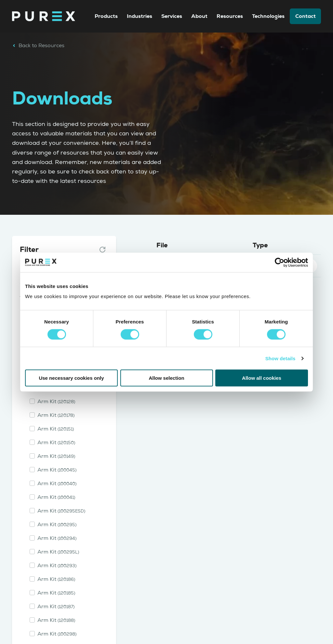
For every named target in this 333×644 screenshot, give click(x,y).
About (199, 16)
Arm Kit (56, 402)
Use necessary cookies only (71, 378)
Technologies (268, 16)
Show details (280, 358)
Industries (140, 16)
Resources (230, 16)
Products (106, 16)
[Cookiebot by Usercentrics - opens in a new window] (280, 262)
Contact (306, 16)
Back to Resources (38, 46)
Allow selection (166, 378)
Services (172, 16)
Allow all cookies (262, 378)
